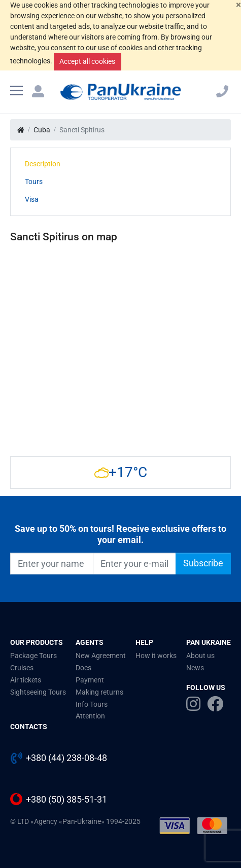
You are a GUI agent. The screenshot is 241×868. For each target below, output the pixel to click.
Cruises (22, 668)
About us (200, 656)
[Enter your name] (52, 563)
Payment (90, 680)
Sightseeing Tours (38, 692)
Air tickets (26, 680)
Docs (83, 668)
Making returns (99, 692)
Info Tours (92, 704)
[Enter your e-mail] (134, 563)
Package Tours (33, 656)
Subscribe (203, 563)
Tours (34, 182)
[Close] (238, 5)
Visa (32, 199)
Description (43, 164)
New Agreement (101, 656)
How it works (156, 656)
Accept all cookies (87, 61)
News (195, 668)
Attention (90, 716)
